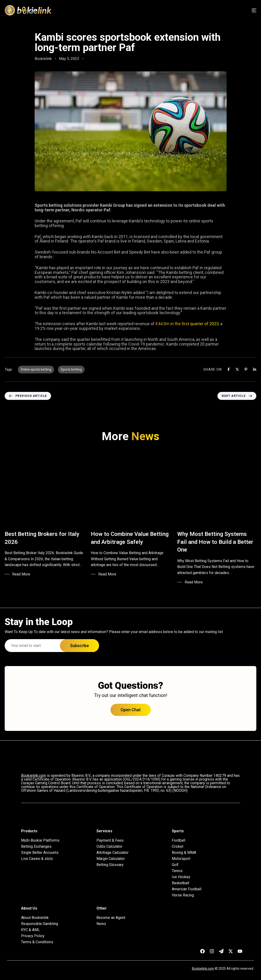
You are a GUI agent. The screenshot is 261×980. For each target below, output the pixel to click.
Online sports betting (36, 369)
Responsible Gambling (40, 924)
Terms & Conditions (37, 942)
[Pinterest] (246, 369)
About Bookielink (35, 918)
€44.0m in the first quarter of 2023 (187, 324)
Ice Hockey (181, 877)
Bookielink (43, 59)
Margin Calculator (111, 859)
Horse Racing (183, 895)
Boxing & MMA (184, 853)
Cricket (178, 847)
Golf (175, 865)
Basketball (180, 883)
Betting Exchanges (36, 847)
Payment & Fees (110, 840)
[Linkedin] (255, 369)
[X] (237, 369)
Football (178, 840)
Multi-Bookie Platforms (40, 840)
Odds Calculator (109, 847)
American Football (187, 889)
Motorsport (181, 859)
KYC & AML (30, 930)
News (101, 924)
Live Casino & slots (37, 859)
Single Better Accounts (40, 853)
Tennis (177, 871)
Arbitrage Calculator (112, 853)
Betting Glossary (110, 865)
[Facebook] (229, 369)
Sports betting (71, 369)
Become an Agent (111, 918)
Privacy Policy (33, 936)
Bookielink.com (203, 969)
